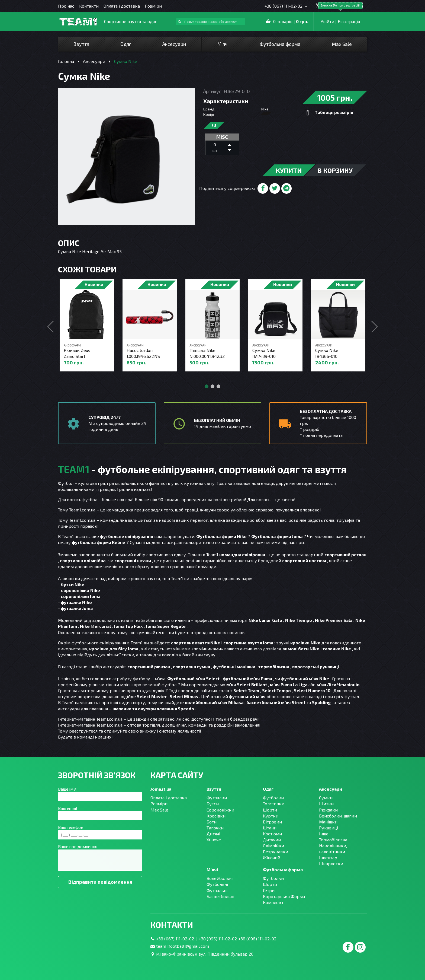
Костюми (272, 834)
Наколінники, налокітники (333, 849)
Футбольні (217, 884)
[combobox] (211, 22)
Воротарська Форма (284, 896)
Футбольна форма (280, 44)
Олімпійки (273, 846)
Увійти (327, 21)
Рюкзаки (328, 810)
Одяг (126, 44)
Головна (66, 61)
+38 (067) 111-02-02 (284, 6)
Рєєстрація (349, 21)
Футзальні (217, 890)
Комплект (273, 902)
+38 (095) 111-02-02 (218, 939)
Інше (324, 834)
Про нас (66, 6)
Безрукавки (276, 852)
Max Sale (342, 44)
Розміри (153, 6)
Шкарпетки (331, 863)
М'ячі (223, 44)
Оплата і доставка (122, 6)
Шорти (270, 810)
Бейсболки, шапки (338, 816)
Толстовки (274, 804)
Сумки (326, 798)
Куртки (271, 816)
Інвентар (328, 857)
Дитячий (272, 840)
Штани (270, 828)
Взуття (81, 44)
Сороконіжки (220, 810)
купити (289, 170)
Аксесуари (174, 44)
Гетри (269, 890)
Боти (212, 822)
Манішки (328, 822)
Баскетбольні (220, 896)
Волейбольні (220, 878)
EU (214, 126)
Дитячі (213, 834)
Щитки (326, 804)
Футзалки (217, 798)
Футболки (273, 798)
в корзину (335, 170)
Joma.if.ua (161, 789)
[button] (374, 327)
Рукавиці (329, 828)
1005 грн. (335, 97)
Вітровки (272, 822)
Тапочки (215, 828)
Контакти (89, 6)
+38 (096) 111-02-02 (257, 939)
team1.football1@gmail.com (183, 946)
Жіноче (214, 840)
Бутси (213, 804)
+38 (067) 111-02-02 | (177, 939)
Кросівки (216, 816)
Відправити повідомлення (100, 882)
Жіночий (272, 857)
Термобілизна (333, 840)
